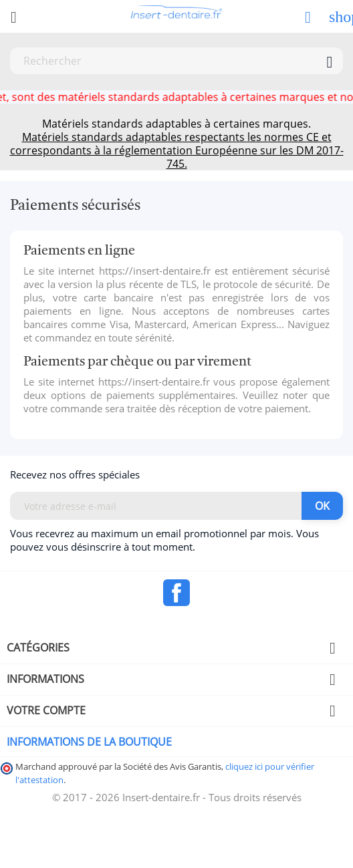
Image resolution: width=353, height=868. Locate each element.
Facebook (176, 593)
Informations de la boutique (89, 742)
